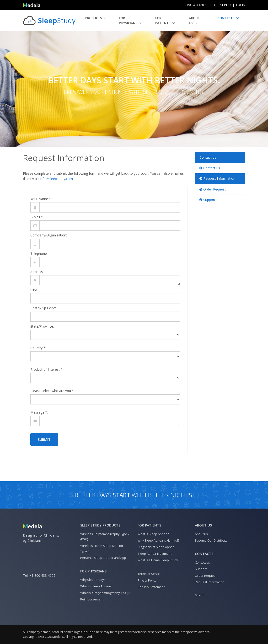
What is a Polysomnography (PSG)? (105, 593)
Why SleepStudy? (93, 580)
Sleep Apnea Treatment (155, 554)
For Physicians (128, 20)
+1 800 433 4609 (42, 575)
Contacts (226, 18)
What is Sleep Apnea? (96, 586)
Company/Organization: (49, 235)
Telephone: (39, 254)
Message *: (39, 412)
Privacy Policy (147, 580)
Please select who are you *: (52, 391)
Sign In (200, 595)
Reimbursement (92, 599)
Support (207, 200)
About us (194, 20)
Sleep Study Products (100, 525)
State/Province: (42, 326)
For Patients (163, 20)
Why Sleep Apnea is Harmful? (158, 540)
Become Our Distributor (212, 540)
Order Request (213, 189)
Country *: (38, 348)
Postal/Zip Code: (43, 308)
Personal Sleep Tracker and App (103, 558)
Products (94, 18)
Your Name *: (41, 199)
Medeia (58, 637)
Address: (37, 272)
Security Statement (151, 587)
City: (34, 290)
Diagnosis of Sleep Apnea (156, 547)
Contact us (208, 157)
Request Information (217, 178)
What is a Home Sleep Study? (158, 560)
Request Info (221, 5)
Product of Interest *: (47, 369)
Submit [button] (44, 440)
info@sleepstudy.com (56, 179)
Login (241, 5)
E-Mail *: (37, 217)
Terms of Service (150, 574)
